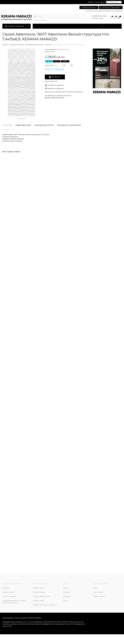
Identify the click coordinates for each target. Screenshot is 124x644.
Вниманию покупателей (69, 125)
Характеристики (23, 125)
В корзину (56, 77)
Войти (91, 2)
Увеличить (23, 119)
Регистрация (100, 2)
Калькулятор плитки (44, 125)
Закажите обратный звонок (54, 97)
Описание (7, 125)
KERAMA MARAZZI (63, 49)
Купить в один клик (51, 81)
